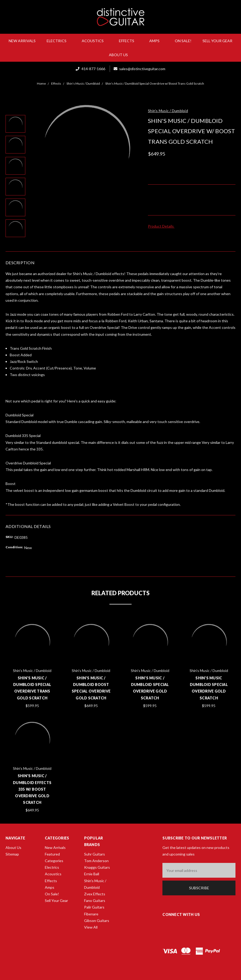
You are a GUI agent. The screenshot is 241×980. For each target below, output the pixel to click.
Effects (129, 41)
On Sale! (183, 41)
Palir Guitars (94, 907)
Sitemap (12, 854)
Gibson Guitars (97, 921)
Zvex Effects (95, 894)
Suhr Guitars (95, 854)
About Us (120, 55)
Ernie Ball (92, 874)
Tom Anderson (96, 861)
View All (91, 927)
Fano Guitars (95, 900)
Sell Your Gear (217, 41)
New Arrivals (22, 41)
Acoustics (95, 41)
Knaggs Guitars (97, 867)
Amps (156, 41)
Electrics (59, 41)
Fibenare (91, 914)
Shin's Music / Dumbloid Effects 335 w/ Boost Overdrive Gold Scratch (32, 789)
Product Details (163, 226)
